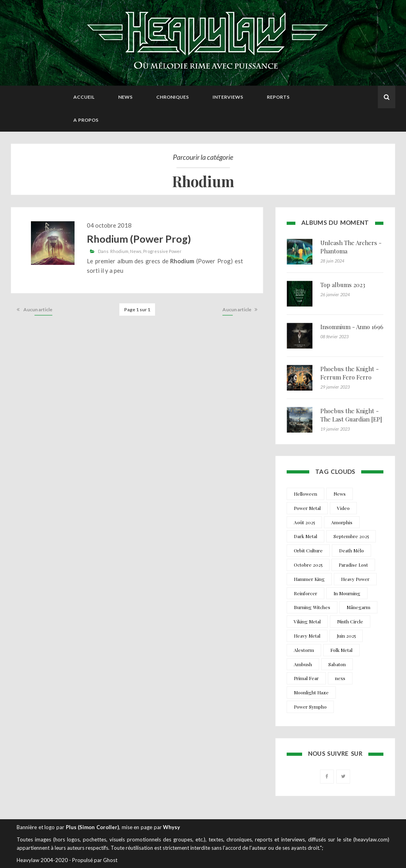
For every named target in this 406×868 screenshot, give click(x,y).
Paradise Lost (353, 565)
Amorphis (342, 522)
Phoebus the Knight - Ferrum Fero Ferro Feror (350, 377)
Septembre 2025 (351, 536)
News (125, 97)
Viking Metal (307, 621)
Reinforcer (305, 593)
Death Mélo (351, 550)
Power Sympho (310, 707)
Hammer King (309, 579)
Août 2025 (304, 522)
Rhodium (119, 251)
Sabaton (337, 664)
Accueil (84, 97)
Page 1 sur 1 (137, 309)
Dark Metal (305, 536)
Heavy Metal (307, 636)
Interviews (228, 97)
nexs (340, 678)
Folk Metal (341, 650)
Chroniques (172, 97)
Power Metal (307, 508)
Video (343, 508)
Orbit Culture (308, 550)
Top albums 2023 (343, 285)
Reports (278, 97)
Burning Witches (312, 607)
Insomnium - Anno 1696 (352, 327)
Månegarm (358, 607)
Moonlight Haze (311, 692)
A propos (86, 120)
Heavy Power (355, 579)
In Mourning (347, 593)
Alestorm (304, 650)
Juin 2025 (346, 636)
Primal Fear (306, 678)
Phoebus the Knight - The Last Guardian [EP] (351, 415)
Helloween (305, 494)
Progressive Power (162, 251)
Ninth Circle (350, 621)
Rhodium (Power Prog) (139, 239)
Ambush (303, 664)
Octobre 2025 (308, 565)
